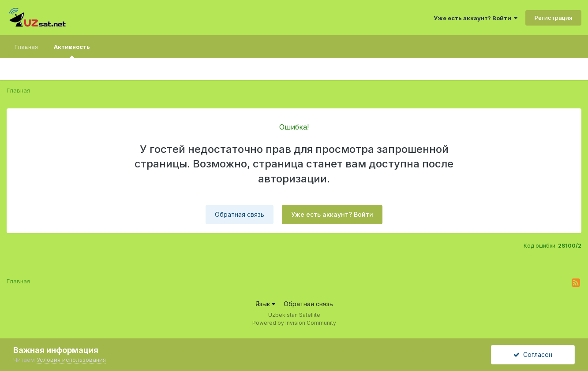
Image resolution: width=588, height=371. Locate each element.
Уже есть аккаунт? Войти (476, 18)
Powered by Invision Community (294, 323)
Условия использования (71, 360)
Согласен (533, 354)
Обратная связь (240, 214)
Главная (26, 47)
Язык (265, 304)
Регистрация (553, 18)
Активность (72, 51)
